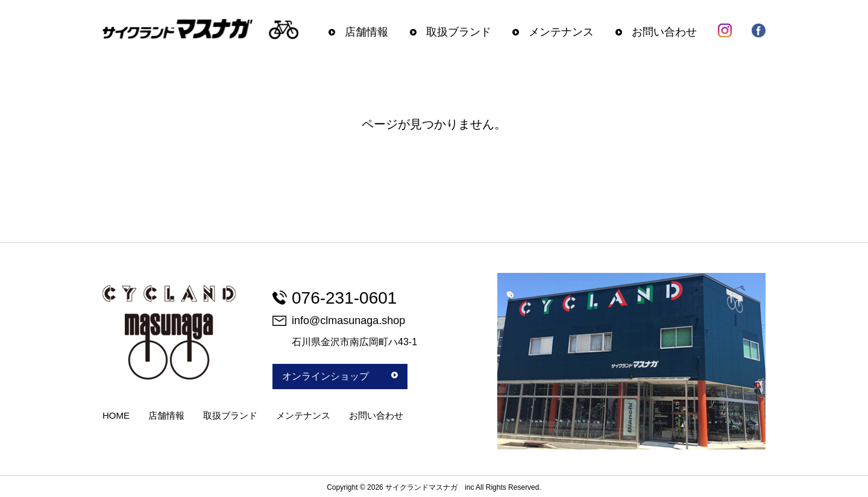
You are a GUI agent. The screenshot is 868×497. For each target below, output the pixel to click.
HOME (116, 415)
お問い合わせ (664, 32)
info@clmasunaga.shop (339, 320)
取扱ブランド (459, 32)
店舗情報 (366, 32)
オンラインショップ (340, 376)
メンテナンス (561, 32)
